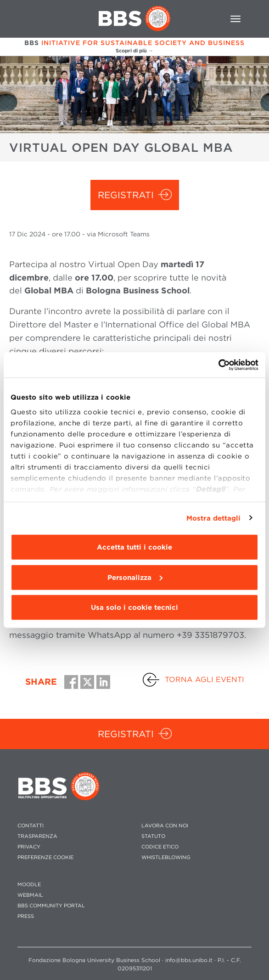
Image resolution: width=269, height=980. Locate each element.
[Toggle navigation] (235, 19)
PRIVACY (29, 847)
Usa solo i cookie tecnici (134, 607)
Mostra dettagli (214, 518)
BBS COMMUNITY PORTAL (51, 906)
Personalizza (135, 577)
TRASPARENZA (37, 836)
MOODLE (29, 885)
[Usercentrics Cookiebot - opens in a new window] (218, 365)
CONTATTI (31, 826)
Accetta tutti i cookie (134, 547)
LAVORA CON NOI (165, 826)
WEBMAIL (30, 895)
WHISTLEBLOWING (166, 857)
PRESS (26, 916)
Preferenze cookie (45, 857)
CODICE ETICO (160, 847)
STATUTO (153, 836)
